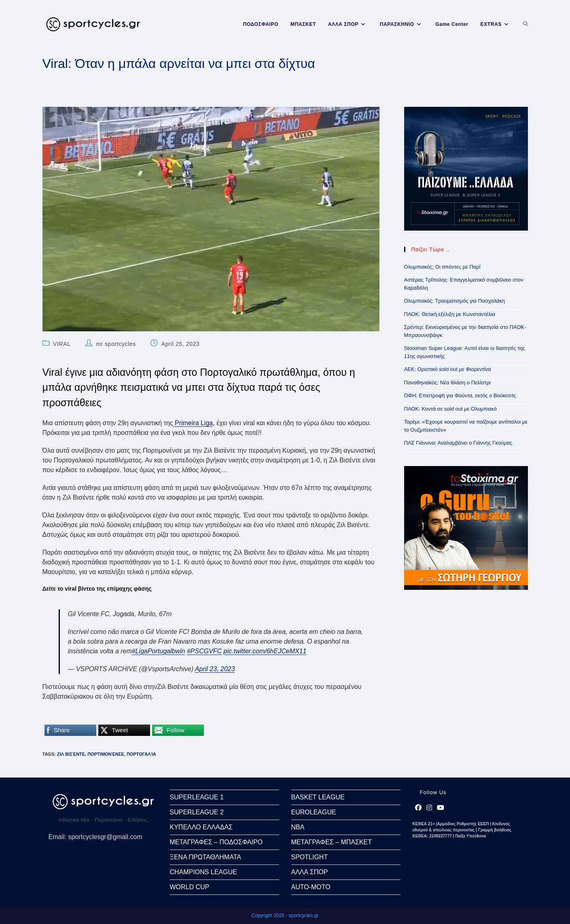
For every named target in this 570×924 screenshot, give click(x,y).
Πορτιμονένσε (106, 754)
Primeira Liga (193, 423)
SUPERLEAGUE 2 (197, 812)
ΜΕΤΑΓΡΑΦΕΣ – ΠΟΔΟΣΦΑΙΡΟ (216, 842)
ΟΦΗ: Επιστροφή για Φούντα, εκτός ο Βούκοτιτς (460, 395)
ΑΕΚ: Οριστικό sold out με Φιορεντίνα (448, 369)
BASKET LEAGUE (318, 797)
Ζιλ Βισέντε (71, 754)
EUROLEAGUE (314, 812)
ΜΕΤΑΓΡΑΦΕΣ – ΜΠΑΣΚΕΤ (332, 842)
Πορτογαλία (141, 754)
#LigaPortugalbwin (159, 651)
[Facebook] (418, 808)
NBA (298, 827)
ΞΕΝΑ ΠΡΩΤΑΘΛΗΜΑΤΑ (206, 857)
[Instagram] (429, 808)
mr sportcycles (116, 344)
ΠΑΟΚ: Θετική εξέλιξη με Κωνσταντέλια (450, 314)
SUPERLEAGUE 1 (197, 797)
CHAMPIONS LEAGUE (203, 872)
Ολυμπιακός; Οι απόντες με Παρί (442, 267)
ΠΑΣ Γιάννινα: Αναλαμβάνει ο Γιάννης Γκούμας (458, 443)
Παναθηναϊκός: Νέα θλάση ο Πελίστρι (447, 383)
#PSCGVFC (204, 651)
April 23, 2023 (215, 669)
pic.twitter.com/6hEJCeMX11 (265, 651)
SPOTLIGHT (310, 857)
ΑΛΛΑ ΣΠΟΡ (310, 872)
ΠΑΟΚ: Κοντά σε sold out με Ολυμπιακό (450, 409)
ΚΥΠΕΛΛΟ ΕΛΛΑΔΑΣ (201, 827)
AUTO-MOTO (311, 887)
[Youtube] (441, 808)
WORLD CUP (190, 887)
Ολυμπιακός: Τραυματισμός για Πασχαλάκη (455, 301)
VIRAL (62, 344)
